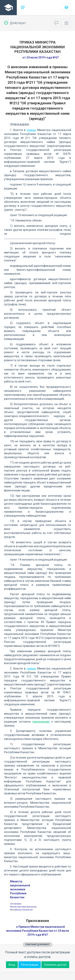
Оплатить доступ (55, 965)
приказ (31, 130)
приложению (41, 722)
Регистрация (30, 965)
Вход (12, 965)
